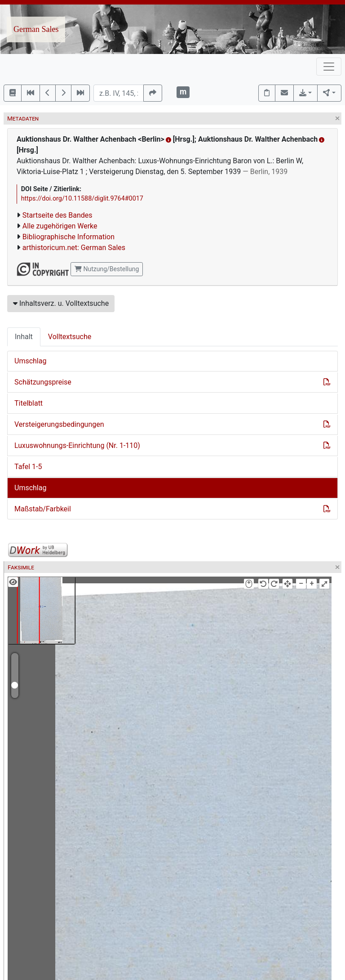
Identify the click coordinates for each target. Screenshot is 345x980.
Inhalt (24, 337)
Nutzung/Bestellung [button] (107, 269)
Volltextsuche (70, 337)
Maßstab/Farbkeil (43, 509)
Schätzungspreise (43, 382)
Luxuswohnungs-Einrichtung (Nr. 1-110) (77, 445)
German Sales (36, 29)
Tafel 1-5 (28, 467)
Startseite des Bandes (57, 215)
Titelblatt (29, 403)
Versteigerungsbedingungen (59, 424)
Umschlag (30, 361)
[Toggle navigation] (329, 67)
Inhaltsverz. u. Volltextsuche (61, 303)
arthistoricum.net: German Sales (74, 248)
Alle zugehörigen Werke (60, 226)
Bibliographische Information (69, 237)
